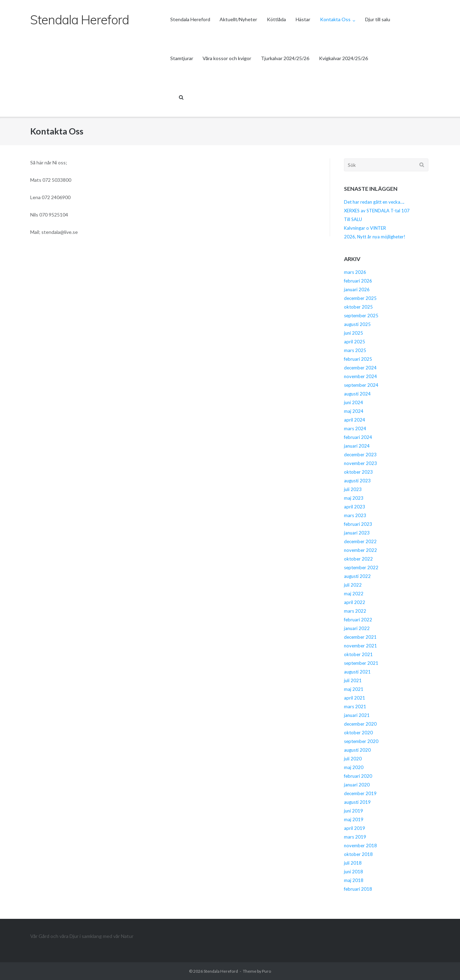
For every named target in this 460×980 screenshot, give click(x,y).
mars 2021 (355, 707)
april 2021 (355, 698)
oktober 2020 (358, 733)
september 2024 (361, 385)
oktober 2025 (358, 307)
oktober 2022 (358, 559)
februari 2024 (358, 437)
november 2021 (360, 646)
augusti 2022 (357, 576)
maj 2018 (354, 880)
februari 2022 (358, 620)
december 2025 (360, 298)
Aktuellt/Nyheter (238, 19)
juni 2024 (354, 402)
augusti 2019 (357, 802)
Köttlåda (276, 19)
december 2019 (360, 793)
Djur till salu (378, 19)
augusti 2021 (357, 672)
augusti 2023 (357, 481)
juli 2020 (353, 759)
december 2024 (360, 368)
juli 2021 (353, 680)
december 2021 (360, 637)
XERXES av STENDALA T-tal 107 (377, 211)
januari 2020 (357, 785)
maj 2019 (354, 819)
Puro (266, 971)
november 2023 (360, 463)
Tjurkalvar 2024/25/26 (285, 58)
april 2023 (355, 507)
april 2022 (355, 602)
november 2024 (360, 376)
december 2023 (360, 455)
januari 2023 (357, 533)
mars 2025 (355, 350)
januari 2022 (357, 628)
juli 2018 (353, 863)
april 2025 (355, 342)
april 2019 (355, 828)
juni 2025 (354, 333)
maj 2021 (354, 689)
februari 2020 (358, 776)
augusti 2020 (357, 750)
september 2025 (361, 316)
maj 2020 (354, 767)
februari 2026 (358, 281)
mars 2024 (355, 428)
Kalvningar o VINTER (365, 228)
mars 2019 (355, 837)
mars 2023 (355, 515)
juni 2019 (354, 811)
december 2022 (360, 541)
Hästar (303, 19)
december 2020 (360, 724)
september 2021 (361, 663)
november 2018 (360, 846)
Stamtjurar (182, 58)
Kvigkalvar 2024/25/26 (343, 58)
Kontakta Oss (335, 19)
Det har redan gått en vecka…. (374, 202)
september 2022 (361, 567)
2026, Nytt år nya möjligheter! (375, 237)
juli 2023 (353, 489)
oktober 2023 (358, 472)
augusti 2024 (357, 394)
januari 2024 (357, 446)
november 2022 (360, 550)
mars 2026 (355, 272)
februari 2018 (358, 889)
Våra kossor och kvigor (227, 58)
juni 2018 (354, 872)
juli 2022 (353, 585)
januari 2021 (357, 715)
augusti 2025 (357, 324)
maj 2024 (354, 411)
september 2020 (361, 741)
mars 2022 (355, 611)
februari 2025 (358, 359)
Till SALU (353, 219)
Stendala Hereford (190, 19)
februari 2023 (358, 524)
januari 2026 (357, 289)
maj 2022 (354, 594)
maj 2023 (354, 498)
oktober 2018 (358, 854)
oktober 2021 (358, 654)
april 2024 (355, 420)
